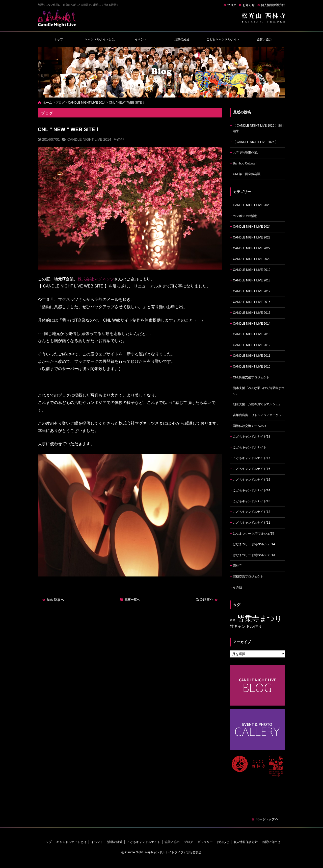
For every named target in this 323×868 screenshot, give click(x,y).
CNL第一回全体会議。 (248, 174)
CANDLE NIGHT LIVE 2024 (252, 227)
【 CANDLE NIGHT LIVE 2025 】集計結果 (259, 128)
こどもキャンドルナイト (223, 39)
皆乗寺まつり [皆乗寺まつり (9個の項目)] (260, 618)
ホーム (47, 103)
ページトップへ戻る (265, 819)
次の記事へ (207, 600)
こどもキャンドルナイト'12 (252, 512)
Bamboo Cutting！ (245, 163)
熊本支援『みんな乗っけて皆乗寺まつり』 (259, 391)
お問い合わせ (271, 842)
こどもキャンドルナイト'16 (252, 469)
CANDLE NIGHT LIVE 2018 (252, 280)
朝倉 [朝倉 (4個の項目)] (232, 620)
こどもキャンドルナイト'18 (252, 437)
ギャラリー (205, 842)
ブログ (232, 5)
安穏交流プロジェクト (248, 576)
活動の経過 (182, 39)
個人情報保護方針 (273, 5)
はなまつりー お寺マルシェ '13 (254, 555)
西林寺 (237, 566)
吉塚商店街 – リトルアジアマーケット (259, 415)
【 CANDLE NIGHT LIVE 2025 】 (255, 142)
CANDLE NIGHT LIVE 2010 (252, 367)
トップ (59, 39)
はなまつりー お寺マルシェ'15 (253, 534)
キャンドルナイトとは (100, 39)
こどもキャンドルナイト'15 (252, 480)
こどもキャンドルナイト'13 (252, 501)
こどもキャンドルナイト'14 (252, 490)
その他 (119, 139)
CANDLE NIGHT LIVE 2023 (252, 237)
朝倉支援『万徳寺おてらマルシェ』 (257, 404)
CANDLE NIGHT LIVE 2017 (252, 291)
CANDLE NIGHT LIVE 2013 (252, 334)
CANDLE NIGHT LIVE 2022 (252, 248)
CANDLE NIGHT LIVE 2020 (252, 259)
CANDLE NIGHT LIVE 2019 (252, 270)
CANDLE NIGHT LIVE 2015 (252, 313)
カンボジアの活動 (245, 216)
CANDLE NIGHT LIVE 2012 (252, 345)
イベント (141, 39)
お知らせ (249, 5)
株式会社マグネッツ (96, 279)
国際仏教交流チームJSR (249, 426)
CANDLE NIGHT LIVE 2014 (87, 103)
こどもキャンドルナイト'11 (252, 523)
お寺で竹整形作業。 (247, 153)
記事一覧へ (130, 600)
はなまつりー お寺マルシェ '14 (254, 544)
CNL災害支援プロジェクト (251, 377)
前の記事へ (53, 600)
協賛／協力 (264, 39)
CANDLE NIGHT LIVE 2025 (252, 205)
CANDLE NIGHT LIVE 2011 (252, 356)
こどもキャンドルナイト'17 (252, 458)
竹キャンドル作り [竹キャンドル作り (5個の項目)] (246, 626)
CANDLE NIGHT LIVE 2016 (252, 302)
